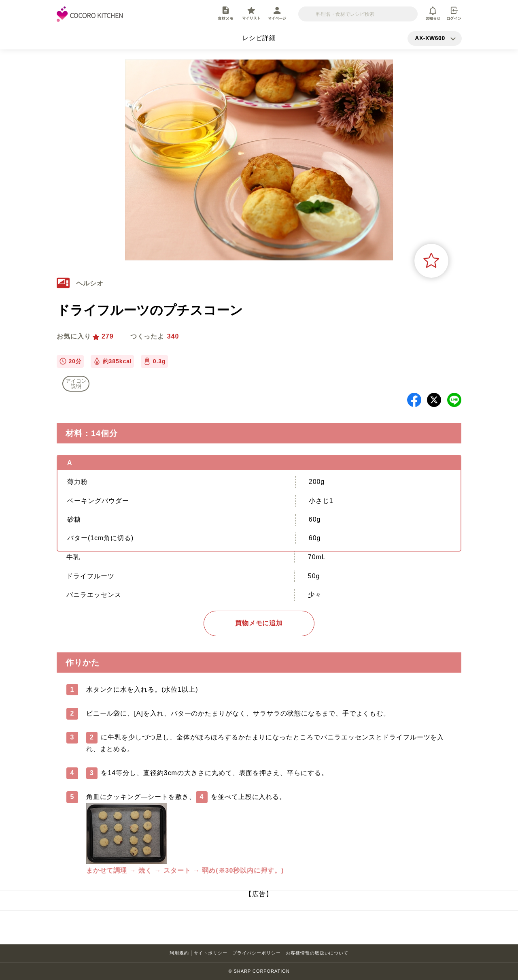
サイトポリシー (211, 953)
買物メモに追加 (259, 623)
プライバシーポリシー (257, 953)
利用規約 (179, 953)
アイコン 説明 (76, 383)
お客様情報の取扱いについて (317, 953)
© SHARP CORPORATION (259, 971)
